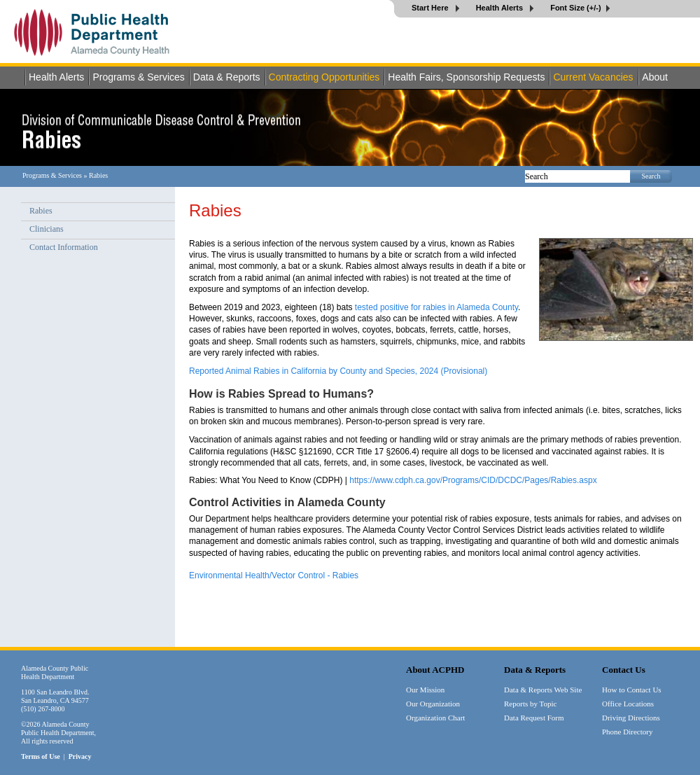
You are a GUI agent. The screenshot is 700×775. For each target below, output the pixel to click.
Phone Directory (627, 732)
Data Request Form (534, 718)
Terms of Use (41, 756)
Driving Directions (631, 718)
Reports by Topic (530, 704)
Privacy (80, 756)
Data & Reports (227, 77)
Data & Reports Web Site (543, 690)
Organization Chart (435, 718)
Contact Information (64, 247)
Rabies (41, 211)
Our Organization (433, 704)
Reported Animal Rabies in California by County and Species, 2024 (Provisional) (338, 371)
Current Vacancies (593, 77)
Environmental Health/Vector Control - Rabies (274, 575)
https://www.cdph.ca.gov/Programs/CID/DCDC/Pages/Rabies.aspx (473, 480)
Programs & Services (138, 77)
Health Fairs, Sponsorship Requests (466, 77)
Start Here (431, 8)
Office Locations (628, 704)
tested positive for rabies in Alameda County (436, 307)
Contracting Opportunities (324, 77)
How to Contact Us (632, 690)
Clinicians (47, 229)
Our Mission (425, 690)
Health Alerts (501, 8)
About (655, 77)
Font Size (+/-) (575, 8)
